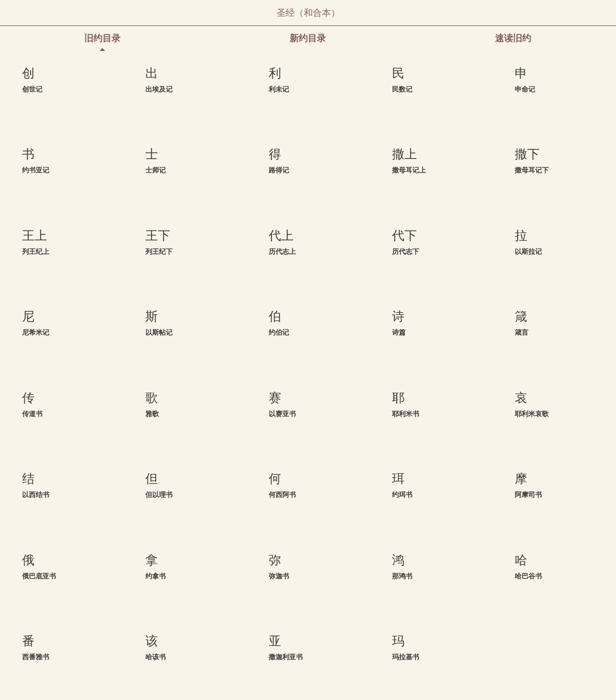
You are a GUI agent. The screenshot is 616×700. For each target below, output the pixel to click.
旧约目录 (102, 38)
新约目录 (308, 38)
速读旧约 (513, 38)
